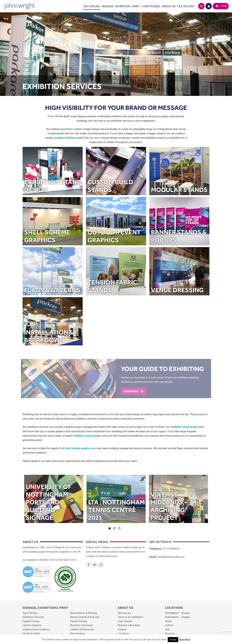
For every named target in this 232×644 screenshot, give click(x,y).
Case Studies (151, 6)
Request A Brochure (129, 625)
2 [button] (114, 528)
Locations (123, 634)
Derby (168, 621)
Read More (185, 639)
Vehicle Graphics (32, 625)
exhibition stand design (184, 427)
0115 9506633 (171, 549)
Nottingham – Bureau (177, 613)
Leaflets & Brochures (82, 629)
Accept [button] (173, 640)
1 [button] (110, 528)
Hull (167, 629)
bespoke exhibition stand (68, 138)
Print (136, 6)
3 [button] (119, 528)
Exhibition (123, 6)
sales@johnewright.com (171, 557)
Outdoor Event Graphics (36, 629)
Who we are (124, 613)
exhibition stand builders (88, 436)
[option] (54, 500)
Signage (108, 6)
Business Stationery (81, 625)
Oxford (169, 625)
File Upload (186, 6)
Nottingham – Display (178, 617)
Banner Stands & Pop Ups (85, 617)
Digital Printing (31, 621)
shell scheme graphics (78, 448)
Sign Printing (30, 613)
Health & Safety (31, 634)
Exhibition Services (33, 617)
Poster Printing (79, 621)
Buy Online (92, 6)
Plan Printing (77, 634)
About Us (169, 6)
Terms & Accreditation (130, 617)
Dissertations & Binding (83, 613)
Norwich (170, 634)
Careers (122, 629)
